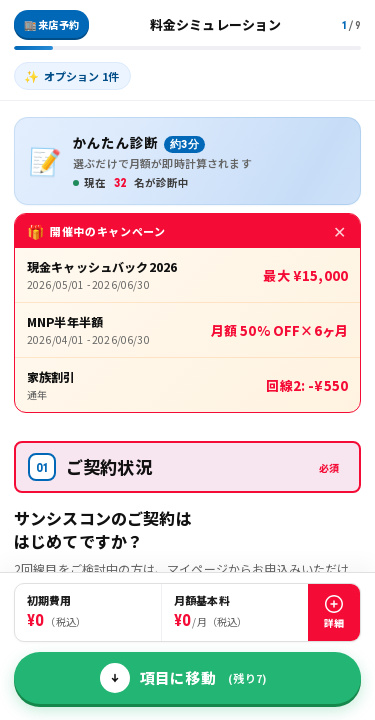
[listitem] (72, 76)
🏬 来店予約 (51, 24)
